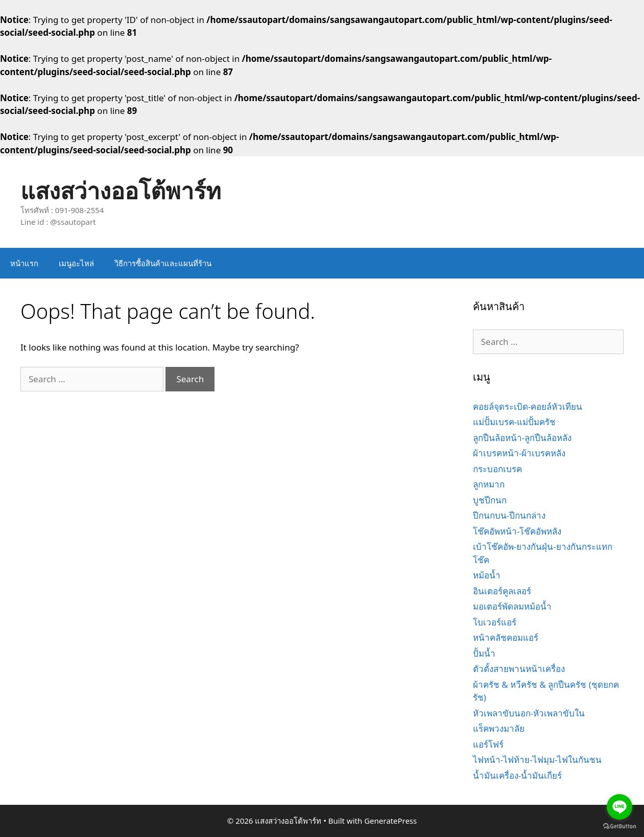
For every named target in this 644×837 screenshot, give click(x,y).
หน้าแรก (24, 263)
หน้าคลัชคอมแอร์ (506, 637)
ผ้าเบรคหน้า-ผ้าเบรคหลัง (519, 453)
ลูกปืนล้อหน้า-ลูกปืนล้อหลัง (522, 438)
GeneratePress (390, 821)
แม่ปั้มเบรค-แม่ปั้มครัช (514, 422)
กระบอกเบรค (497, 469)
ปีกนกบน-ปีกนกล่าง (509, 515)
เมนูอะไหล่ (76, 263)
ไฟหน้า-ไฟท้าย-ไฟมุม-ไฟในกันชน (537, 760)
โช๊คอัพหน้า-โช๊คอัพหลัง (517, 531)
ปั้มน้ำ (484, 653)
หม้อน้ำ (487, 575)
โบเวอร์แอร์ (495, 622)
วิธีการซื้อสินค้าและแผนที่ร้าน (163, 263)
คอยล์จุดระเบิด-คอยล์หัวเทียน (528, 406)
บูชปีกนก (490, 500)
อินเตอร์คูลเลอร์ (502, 591)
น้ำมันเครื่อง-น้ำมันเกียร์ (517, 775)
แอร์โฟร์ (488, 744)
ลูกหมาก (489, 484)
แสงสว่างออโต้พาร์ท (121, 190)
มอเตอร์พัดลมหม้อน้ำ (512, 606)
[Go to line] (619, 807)
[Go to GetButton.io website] (619, 827)
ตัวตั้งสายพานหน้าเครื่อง (519, 669)
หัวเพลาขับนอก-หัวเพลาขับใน (529, 713)
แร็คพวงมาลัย (499, 728)
